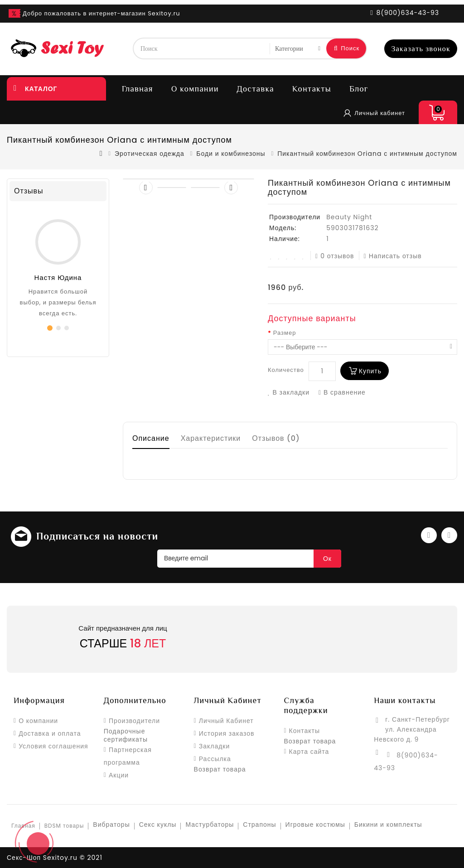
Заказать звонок (421, 49)
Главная (138, 89)
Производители (134, 721)
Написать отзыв (393, 256)
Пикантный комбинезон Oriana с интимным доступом (367, 154)
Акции (119, 775)
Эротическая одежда (150, 154)
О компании (195, 89)
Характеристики (211, 438)
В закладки (289, 392)
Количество (286, 370)
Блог (359, 89)
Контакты (312, 89)
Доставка (256, 89)
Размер (285, 333)
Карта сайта (309, 752)
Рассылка (215, 759)
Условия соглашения (53, 746)
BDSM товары (64, 826)
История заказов (227, 733)
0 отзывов (335, 256)
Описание (151, 438)
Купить (370, 371)
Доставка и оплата (50, 733)
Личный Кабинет (226, 721)
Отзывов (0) (276, 438)
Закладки (215, 746)
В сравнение (342, 392)
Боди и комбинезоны (231, 154)
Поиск (347, 48)
